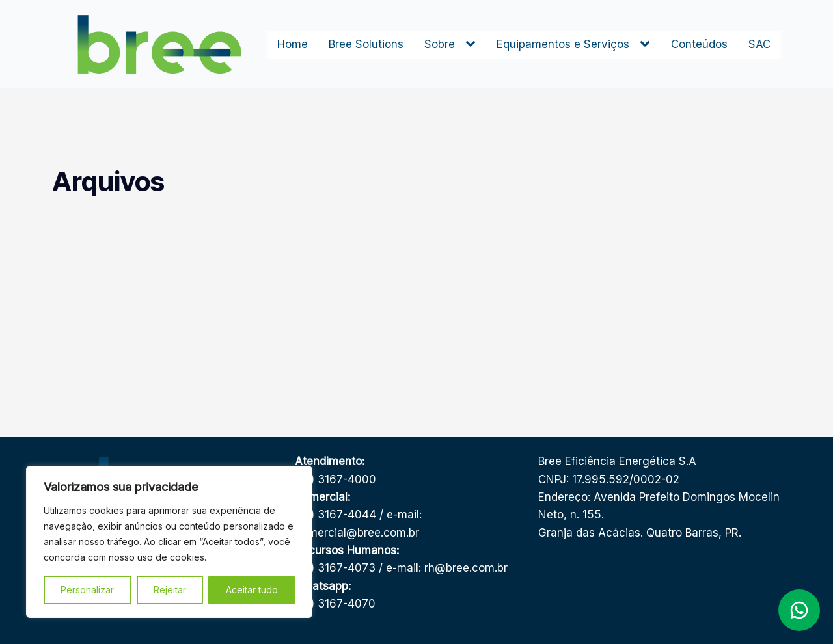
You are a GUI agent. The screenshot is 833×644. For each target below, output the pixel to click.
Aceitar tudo (252, 590)
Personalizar (87, 590)
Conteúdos (699, 44)
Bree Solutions (366, 44)
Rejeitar (170, 590)
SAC (759, 44)
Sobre (440, 44)
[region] (169, 542)
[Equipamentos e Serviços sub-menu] (648, 44)
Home (293, 44)
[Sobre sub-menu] (473, 44)
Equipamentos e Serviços (563, 44)
